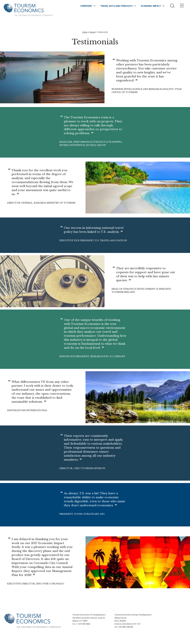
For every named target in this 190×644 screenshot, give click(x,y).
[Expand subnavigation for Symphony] (94, 6)
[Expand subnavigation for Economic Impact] (163, 6)
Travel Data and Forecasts (116, 6)
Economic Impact (151, 6)
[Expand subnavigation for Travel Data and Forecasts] (135, 6)
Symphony (86, 6)
